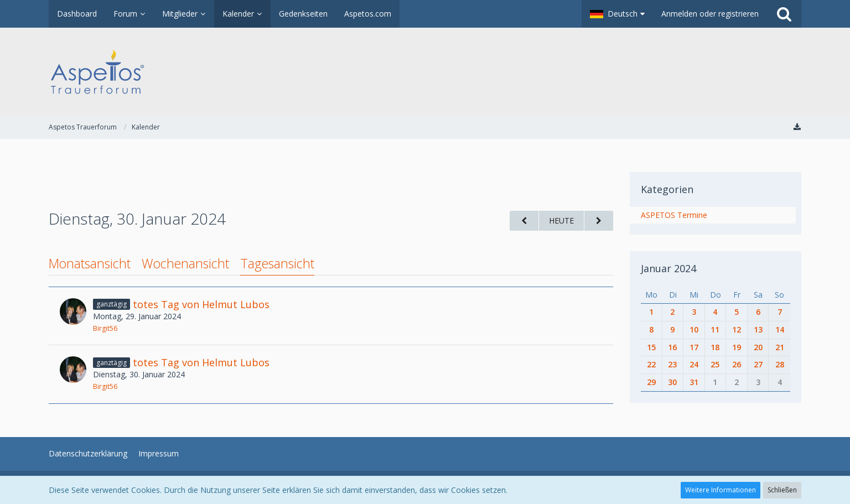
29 (651, 382)
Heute (561, 220)
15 (651, 347)
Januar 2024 (668, 268)
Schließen (782, 490)
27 (758, 364)
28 (780, 364)
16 (672, 347)
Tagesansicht (277, 263)
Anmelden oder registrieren (710, 14)
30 (672, 382)
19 (737, 347)
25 (715, 364)
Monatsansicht (90, 263)
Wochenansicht (185, 263)
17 (694, 347)
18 (715, 347)
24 (694, 364)
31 (694, 382)
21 (780, 347)
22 (651, 364)
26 (737, 364)
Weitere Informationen (721, 490)
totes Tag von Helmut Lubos (201, 304)
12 (737, 329)
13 (758, 329)
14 (780, 329)
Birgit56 (105, 328)
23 (672, 364)
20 (758, 347)
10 (694, 329)
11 (715, 329)
